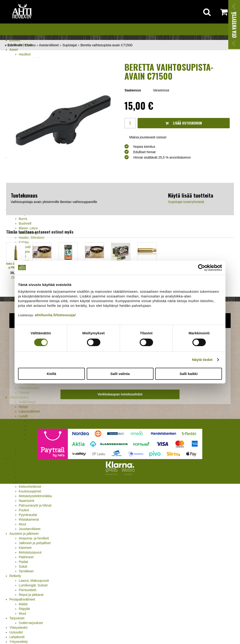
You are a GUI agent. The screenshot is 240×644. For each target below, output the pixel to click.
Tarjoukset (17, 618)
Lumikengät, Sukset (33, 585)
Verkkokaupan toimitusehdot (120, 394)
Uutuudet (16, 632)
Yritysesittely (19, 642)
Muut (22, 524)
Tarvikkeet (26, 571)
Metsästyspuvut (30, 552)
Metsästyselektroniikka (35, 496)
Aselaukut (26, 472)
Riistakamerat (29, 519)
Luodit (23, 416)
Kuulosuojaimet (30, 491)
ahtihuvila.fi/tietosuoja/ (55, 315)
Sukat (23, 566)
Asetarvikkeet (49, 45)
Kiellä (51, 374)
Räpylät (24, 609)
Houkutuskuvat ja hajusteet (38, 477)
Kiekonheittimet (30, 487)
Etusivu (15, 40)
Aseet (14, 50)
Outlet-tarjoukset (31, 623)
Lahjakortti (17, 637)
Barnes (33, 421)
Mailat (23, 604)
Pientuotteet (28, 590)
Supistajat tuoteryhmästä (186, 202)
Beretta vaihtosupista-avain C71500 (106, 45)
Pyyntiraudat (28, 515)
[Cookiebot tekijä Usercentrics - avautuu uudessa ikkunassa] (201, 268)
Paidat (23, 562)
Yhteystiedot (18, 628)
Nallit (22, 454)
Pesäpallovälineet (22, 599)
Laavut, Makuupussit (34, 581)
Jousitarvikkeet (30, 529)
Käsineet (25, 548)
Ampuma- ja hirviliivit (34, 538)
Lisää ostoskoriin (184, 123)
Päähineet (26, 557)
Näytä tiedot (202, 360)
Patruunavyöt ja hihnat (35, 505)
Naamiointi (26, 501)
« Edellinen (13, 45)
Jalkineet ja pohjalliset (35, 543)
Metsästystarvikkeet (24, 458)
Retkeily (15, 576)
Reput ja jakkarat (31, 595)
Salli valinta (120, 374)
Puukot (24, 510)
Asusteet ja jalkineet (24, 534)
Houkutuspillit (28, 482)
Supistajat (69, 45)
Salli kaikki (189, 374)
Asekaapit (26, 468)
